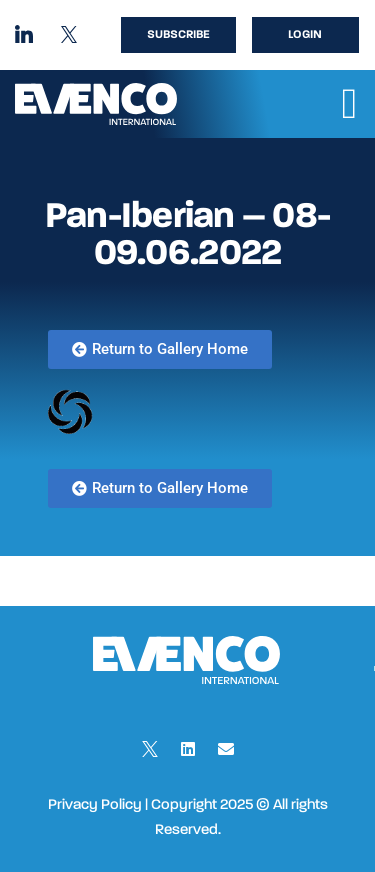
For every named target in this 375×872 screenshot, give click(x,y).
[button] (349, 104)
